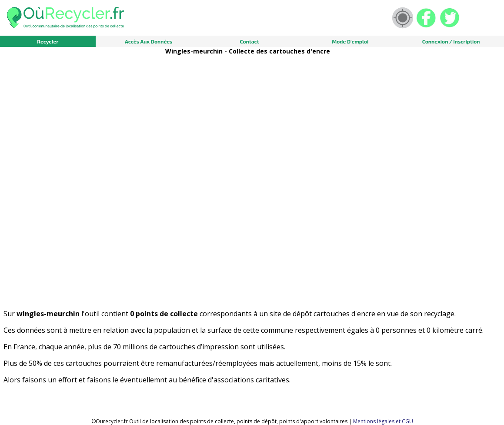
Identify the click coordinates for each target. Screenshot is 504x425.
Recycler (48, 41)
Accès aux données (149, 41)
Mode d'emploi (350, 41)
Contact (249, 41)
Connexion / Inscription (451, 41)
